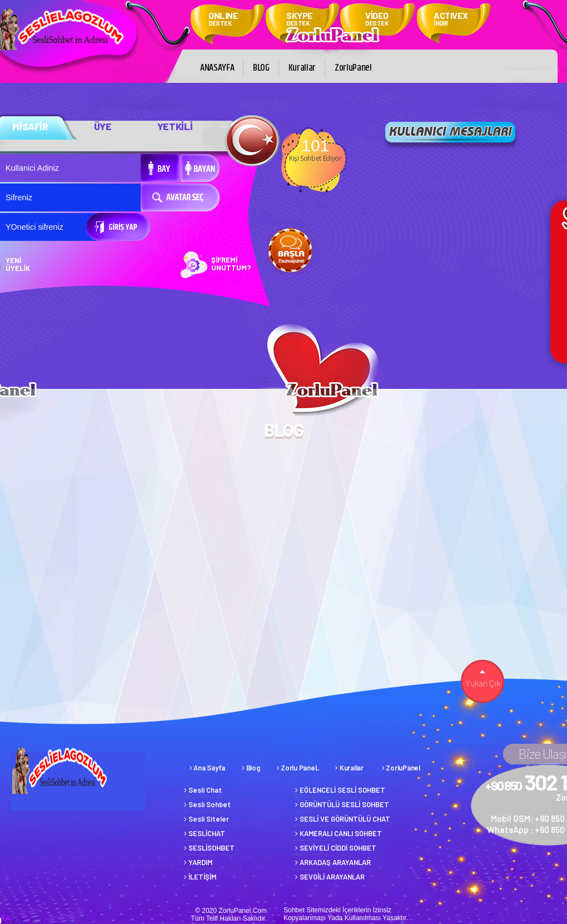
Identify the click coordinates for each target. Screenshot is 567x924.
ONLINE (223, 20)
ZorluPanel (353, 68)
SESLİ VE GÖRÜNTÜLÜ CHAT (343, 819)
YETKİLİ (175, 126)
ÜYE (103, 126)
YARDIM (198, 862)
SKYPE (300, 20)
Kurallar (302, 68)
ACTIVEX (451, 20)
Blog (251, 768)
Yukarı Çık (483, 679)
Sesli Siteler (207, 819)
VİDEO (377, 20)
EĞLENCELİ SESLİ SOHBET (340, 790)
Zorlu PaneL (298, 768)
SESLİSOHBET (209, 848)
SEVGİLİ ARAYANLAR (330, 877)
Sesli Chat (203, 790)
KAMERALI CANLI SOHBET (339, 833)
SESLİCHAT (205, 833)
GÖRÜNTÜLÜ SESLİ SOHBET (342, 804)
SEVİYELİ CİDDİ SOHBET (336, 848)
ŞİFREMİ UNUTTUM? (231, 264)
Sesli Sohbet (207, 804)
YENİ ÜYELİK (18, 264)
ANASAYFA (217, 68)
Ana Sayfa (207, 768)
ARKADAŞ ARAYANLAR (333, 862)
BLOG (261, 68)
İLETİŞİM (200, 877)
